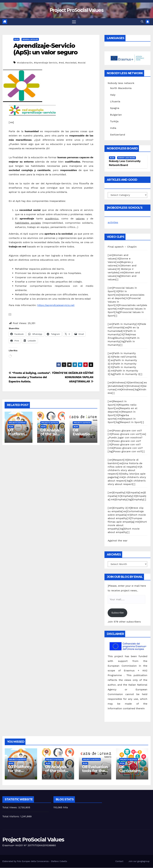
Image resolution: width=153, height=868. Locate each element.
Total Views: (10, 808)
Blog (17, 39)
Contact (119, 861)
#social (82, 63)
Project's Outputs (17, 423)
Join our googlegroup (139, 861)
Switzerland (118, 135)
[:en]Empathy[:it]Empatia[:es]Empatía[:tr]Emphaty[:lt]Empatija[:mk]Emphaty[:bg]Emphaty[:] (127, 496)
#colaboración (25, 63)
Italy (113, 95)
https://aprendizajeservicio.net (56, 305)
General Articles (30, 39)
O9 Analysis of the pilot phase (51, 434)
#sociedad (71, 63)
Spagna (115, 108)
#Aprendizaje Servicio (46, 63)
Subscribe (118, 613)
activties (113, 222)
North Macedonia (121, 88)
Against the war (118, 541)
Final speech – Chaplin (122, 247)
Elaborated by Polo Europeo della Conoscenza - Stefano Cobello (35, 861)
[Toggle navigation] (74, 22)
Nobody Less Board (127, 158)
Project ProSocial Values (76, 10)
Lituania (115, 101)
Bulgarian (116, 115)
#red (61, 63)
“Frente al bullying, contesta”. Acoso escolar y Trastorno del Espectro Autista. (30, 377)
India (113, 128)
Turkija (114, 121)
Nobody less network (121, 83)
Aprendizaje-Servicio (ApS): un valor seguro (45, 49)
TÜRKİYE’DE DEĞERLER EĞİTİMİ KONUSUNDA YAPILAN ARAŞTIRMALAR (73, 377)
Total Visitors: (11, 816)
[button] (142, 22)
